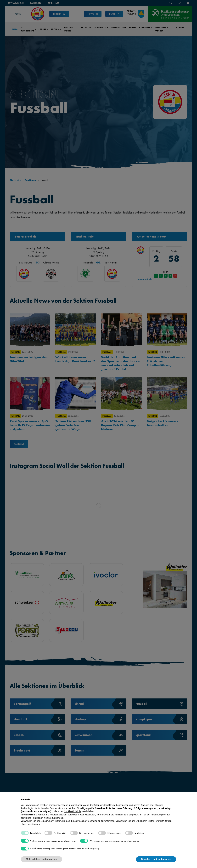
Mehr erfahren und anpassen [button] (42, 859)
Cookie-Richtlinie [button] (72, 811)
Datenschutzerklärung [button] (105, 805)
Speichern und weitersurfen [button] (156, 859)
